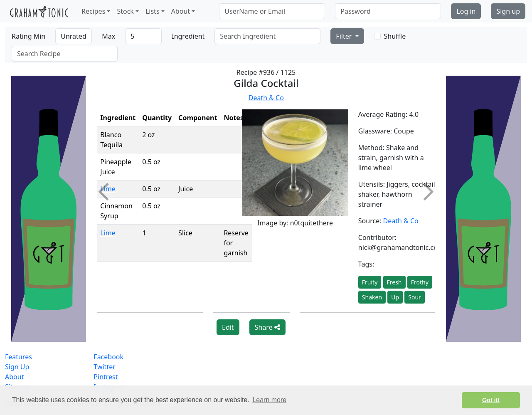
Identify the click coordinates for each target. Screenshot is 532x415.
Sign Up (17, 367)
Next (424, 192)
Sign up (508, 11)
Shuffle (395, 36)
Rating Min (28, 36)
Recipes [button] (93, 11)
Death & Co (266, 98)
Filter (345, 36)
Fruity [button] (370, 282)
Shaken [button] (372, 297)
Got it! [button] (491, 400)
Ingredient (188, 36)
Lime (108, 233)
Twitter (104, 367)
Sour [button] (415, 297)
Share (267, 327)
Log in (466, 11)
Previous (107, 192)
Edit (228, 327)
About (14, 377)
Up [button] (395, 297)
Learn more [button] (269, 400)
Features (18, 357)
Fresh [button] (394, 282)
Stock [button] (125, 11)
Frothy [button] (420, 282)
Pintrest (106, 377)
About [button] (181, 11)
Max (108, 36)
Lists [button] (153, 11)
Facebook (108, 357)
